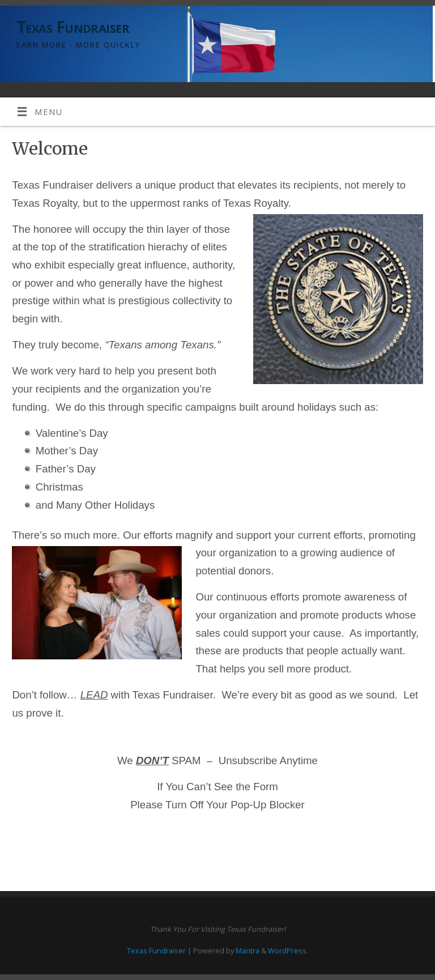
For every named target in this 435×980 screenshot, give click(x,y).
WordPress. (288, 951)
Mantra (248, 951)
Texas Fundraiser (73, 27)
